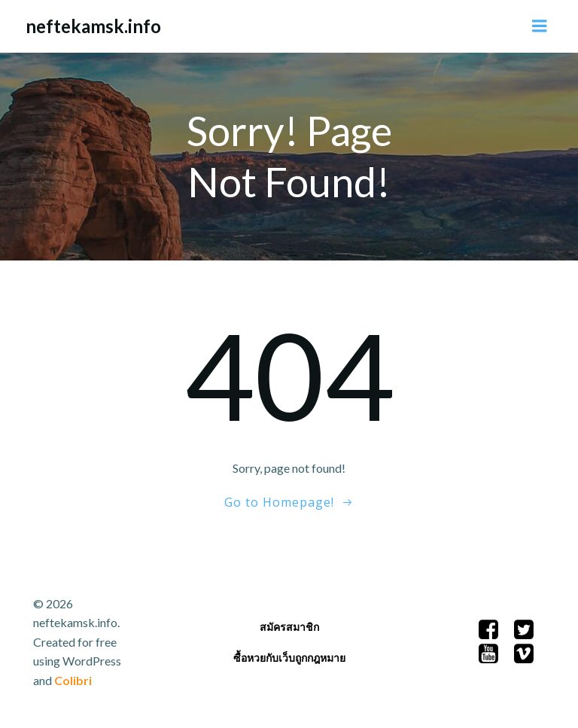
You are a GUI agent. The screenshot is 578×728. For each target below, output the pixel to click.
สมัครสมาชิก (289, 627)
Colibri (73, 680)
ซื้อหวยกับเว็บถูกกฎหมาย (289, 658)
